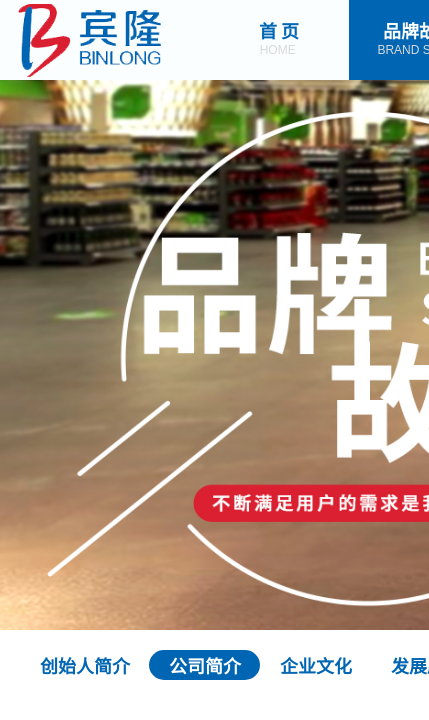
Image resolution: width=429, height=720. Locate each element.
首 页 (279, 30)
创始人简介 (85, 665)
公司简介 (205, 665)
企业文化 (316, 665)
